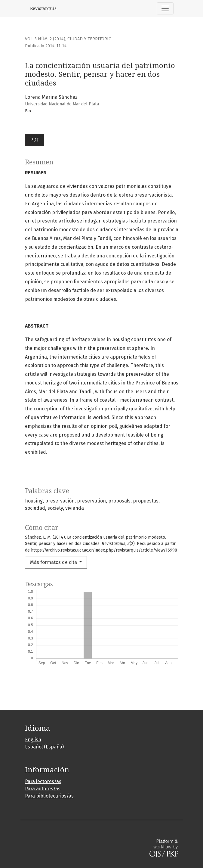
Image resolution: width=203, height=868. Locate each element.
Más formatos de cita (54, 562)
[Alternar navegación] (165, 8)
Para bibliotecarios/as (49, 796)
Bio (28, 111)
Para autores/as (43, 789)
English (33, 740)
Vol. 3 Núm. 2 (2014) (45, 39)
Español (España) (44, 747)
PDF (34, 140)
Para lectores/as (43, 781)
